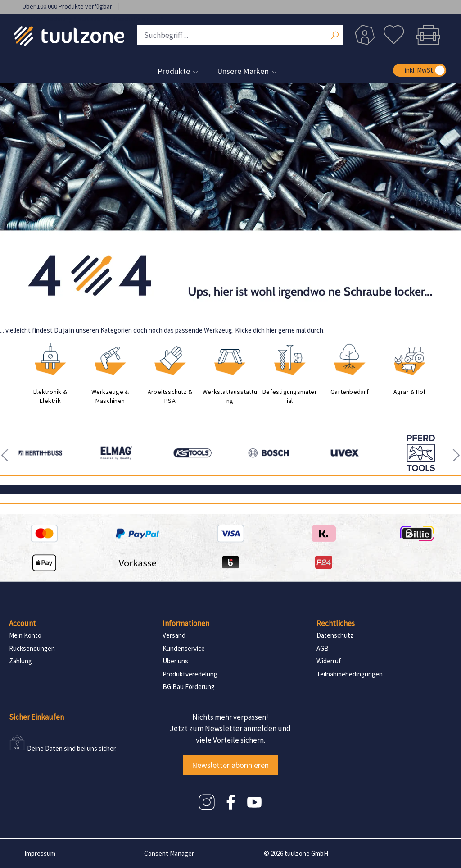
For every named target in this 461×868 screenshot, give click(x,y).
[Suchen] (334, 36)
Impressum (40, 853)
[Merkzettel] (394, 35)
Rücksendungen (32, 648)
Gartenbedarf (350, 392)
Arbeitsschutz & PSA (170, 396)
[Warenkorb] (428, 35)
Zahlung (20, 661)
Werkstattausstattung (230, 396)
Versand (174, 635)
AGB (323, 648)
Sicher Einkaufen (36, 717)
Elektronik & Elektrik (50, 396)
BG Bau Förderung (189, 687)
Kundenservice (184, 648)
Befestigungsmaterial (290, 396)
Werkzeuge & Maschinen (110, 396)
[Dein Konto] (365, 35)
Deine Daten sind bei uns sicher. (72, 748)
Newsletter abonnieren (230, 765)
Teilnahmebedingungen (350, 674)
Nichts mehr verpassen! (230, 717)
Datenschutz (335, 635)
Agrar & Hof (409, 392)
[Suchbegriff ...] (240, 35)
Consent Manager (169, 853)
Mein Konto (25, 635)
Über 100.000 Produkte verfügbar (68, 6)
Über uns (175, 661)
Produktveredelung (190, 674)
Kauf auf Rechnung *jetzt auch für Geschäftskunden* (93, 19)
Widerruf (329, 661)
